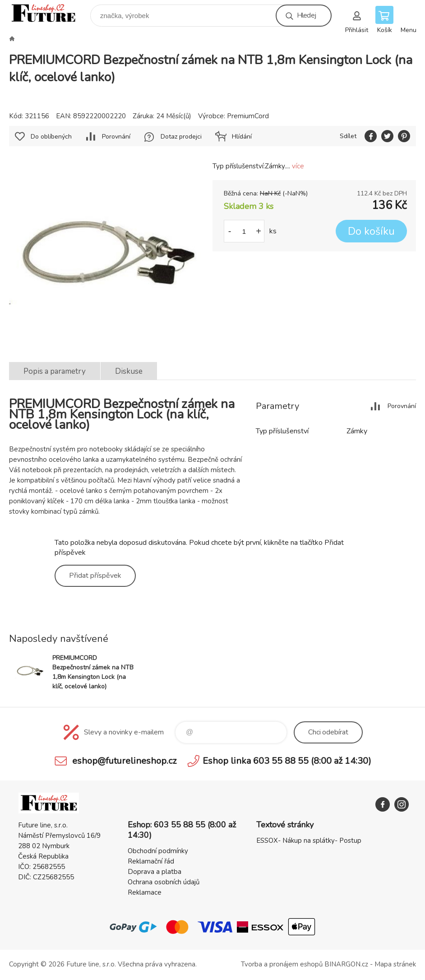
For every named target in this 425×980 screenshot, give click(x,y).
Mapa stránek (395, 964)
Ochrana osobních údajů (164, 882)
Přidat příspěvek (95, 576)
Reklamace (145, 892)
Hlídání (242, 137)
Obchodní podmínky (158, 851)
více (298, 166)
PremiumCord (248, 116)
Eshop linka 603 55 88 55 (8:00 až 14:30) (287, 761)
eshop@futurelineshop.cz (124, 761)
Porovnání (116, 137)
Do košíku (371, 231)
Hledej (306, 15)
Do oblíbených (51, 137)
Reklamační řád (151, 861)
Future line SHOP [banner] (49, 13)
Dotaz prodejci (181, 137)
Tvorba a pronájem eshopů (282, 964)
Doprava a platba (155, 872)
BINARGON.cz (346, 964)
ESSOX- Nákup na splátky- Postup (309, 841)
